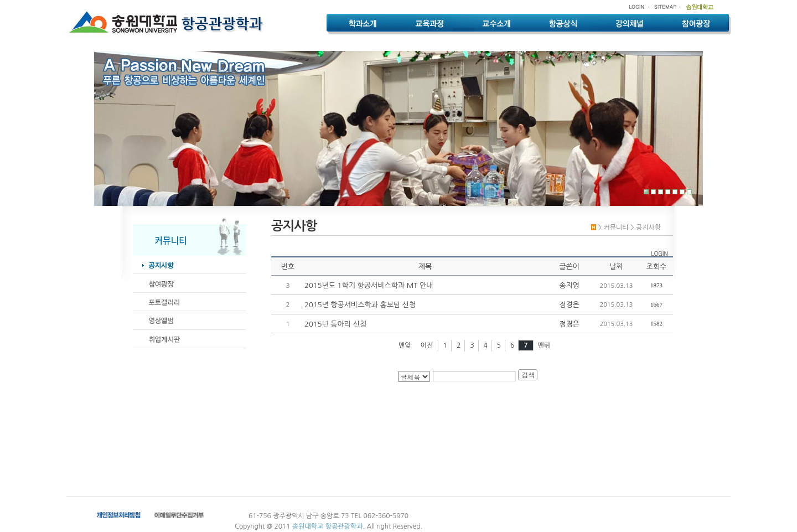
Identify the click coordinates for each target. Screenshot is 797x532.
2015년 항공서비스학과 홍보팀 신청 (360, 305)
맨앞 (405, 345)
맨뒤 (544, 345)
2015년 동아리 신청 (335, 324)
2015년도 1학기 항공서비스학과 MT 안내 (369, 285)
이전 (427, 345)
